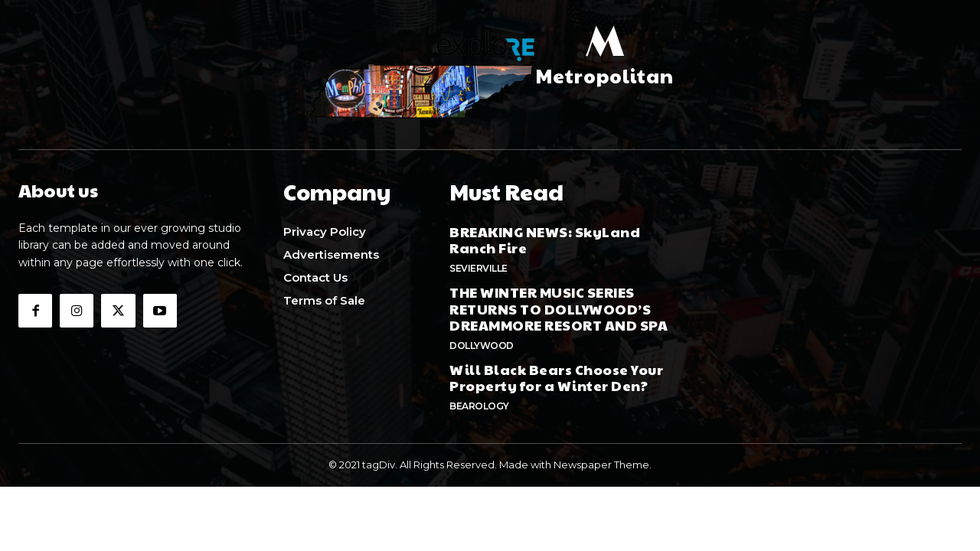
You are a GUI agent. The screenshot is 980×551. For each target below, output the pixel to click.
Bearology (479, 402)
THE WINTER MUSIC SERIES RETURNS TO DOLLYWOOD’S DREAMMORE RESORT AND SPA (559, 305)
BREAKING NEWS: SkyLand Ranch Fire (545, 236)
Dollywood (482, 342)
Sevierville (479, 264)
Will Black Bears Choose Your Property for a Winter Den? (556, 374)
